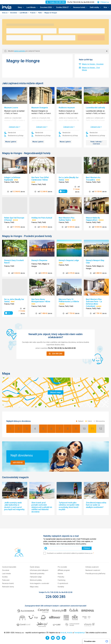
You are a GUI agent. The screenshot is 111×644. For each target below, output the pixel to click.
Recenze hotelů (8, 583)
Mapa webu (34, 587)
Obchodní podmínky (37, 574)
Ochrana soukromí (92, 567)
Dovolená (14, 13)
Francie (33, 13)
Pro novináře (62, 567)
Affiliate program (64, 570)
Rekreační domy (8, 587)
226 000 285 (55, 597)
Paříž (40, 13)
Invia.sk (63, 633)
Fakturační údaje (36, 577)
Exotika (5, 577)
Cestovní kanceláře (9, 567)
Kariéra (60, 574)
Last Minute (24, 13)
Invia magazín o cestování (39, 583)
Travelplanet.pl (79, 633)
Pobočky (61, 577)
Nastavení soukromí (93, 570)
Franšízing (61, 580)
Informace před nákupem (39, 570)
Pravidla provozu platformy (95, 574)
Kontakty (61, 587)
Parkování (6, 580)
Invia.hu (70, 633)
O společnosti (63, 583)
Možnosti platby (36, 580)
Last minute (6, 574)
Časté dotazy (35, 567)
